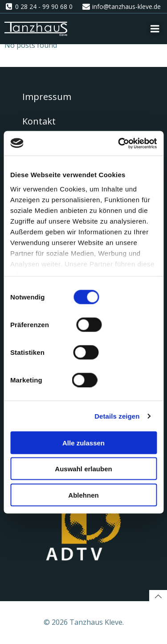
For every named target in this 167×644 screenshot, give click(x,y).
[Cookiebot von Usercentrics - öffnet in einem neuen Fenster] (119, 143)
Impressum (47, 97)
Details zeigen (117, 416)
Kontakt (39, 121)
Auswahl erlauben (83, 469)
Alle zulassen (83, 442)
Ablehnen (83, 495)
